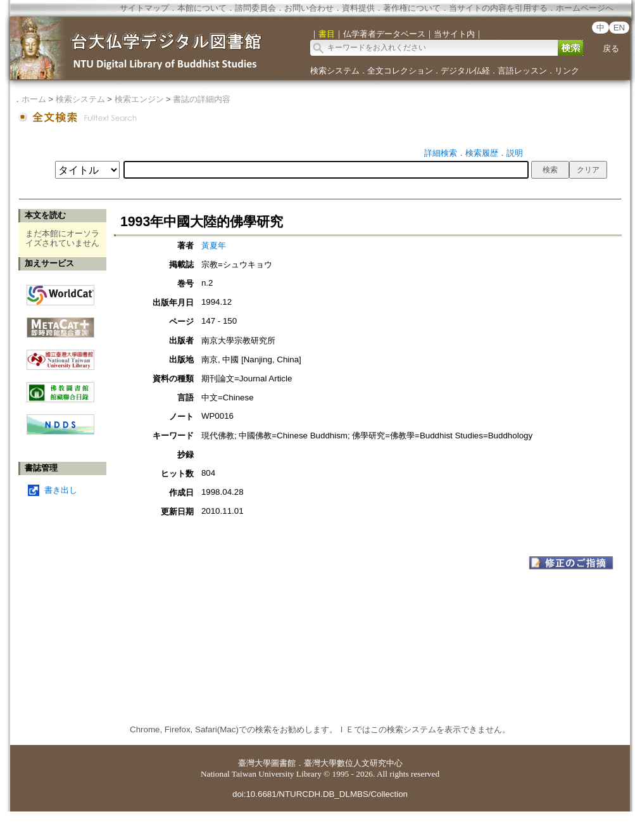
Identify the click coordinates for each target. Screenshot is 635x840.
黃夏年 (214, 245)
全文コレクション (400, 71)
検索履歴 (482, 153)
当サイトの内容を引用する (498, 8)
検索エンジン (139, 99)
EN (619, 28)
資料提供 (358, 8)
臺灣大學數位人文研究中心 (353, 763)
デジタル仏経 (465, 71)
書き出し (61, 490)
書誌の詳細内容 (202, 99)
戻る (611, 48)
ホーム (34, 99)
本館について (202, 8)
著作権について (412, 8)
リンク (567, 71)
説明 (515, 153)
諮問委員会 (255, 8)
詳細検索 (441, 153)
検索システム (335, 71)
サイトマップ (144, 8)
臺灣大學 (255, 763)
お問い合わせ (309, 8)
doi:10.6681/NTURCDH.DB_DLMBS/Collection (320, 794)
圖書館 (283, 763)
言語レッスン (522, 71)
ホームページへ (585, 8)
